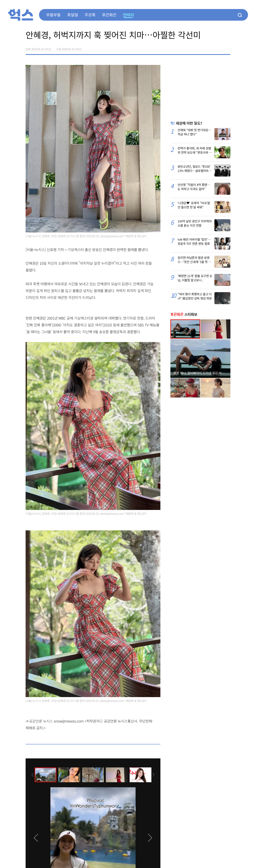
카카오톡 (219, 48)
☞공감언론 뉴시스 (39, 721)
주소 (227, 48)
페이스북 (202, 48)
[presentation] (31, 775)
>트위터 (210, 48)
